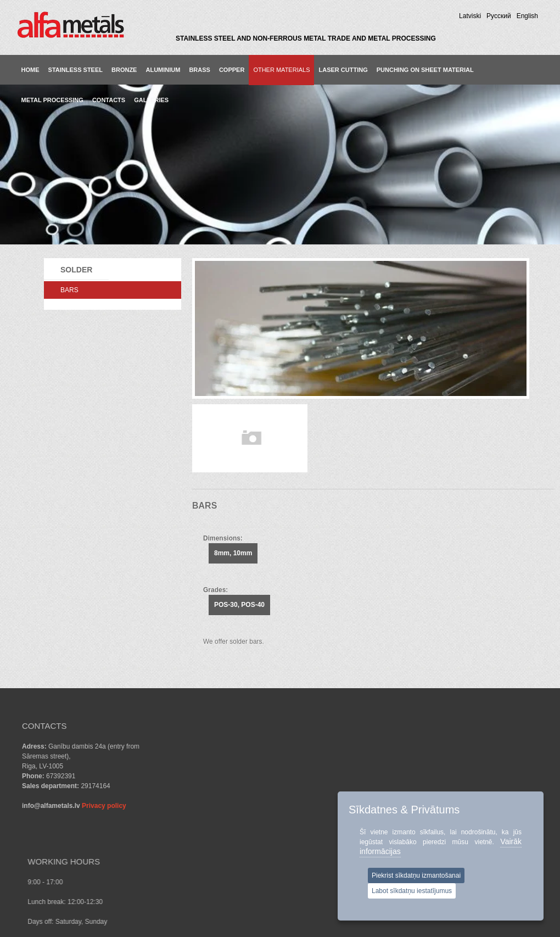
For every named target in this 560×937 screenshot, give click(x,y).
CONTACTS (109, 100)
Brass (200, 70)
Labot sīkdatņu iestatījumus (412, 891)
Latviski (470, 16)
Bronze (124, 70)
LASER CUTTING (343, 70)
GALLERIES (151, 100)
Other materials (281, 70)
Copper (232, 70)
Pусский (499, 16)
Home (30, 70)
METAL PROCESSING (52, 100)
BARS (69, 290)
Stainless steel (75, 70)
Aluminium (163, 70)
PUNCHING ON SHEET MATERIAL (425, 70)
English (527, 16)
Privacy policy (104, 806)
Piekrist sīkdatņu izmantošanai (416, 875)
